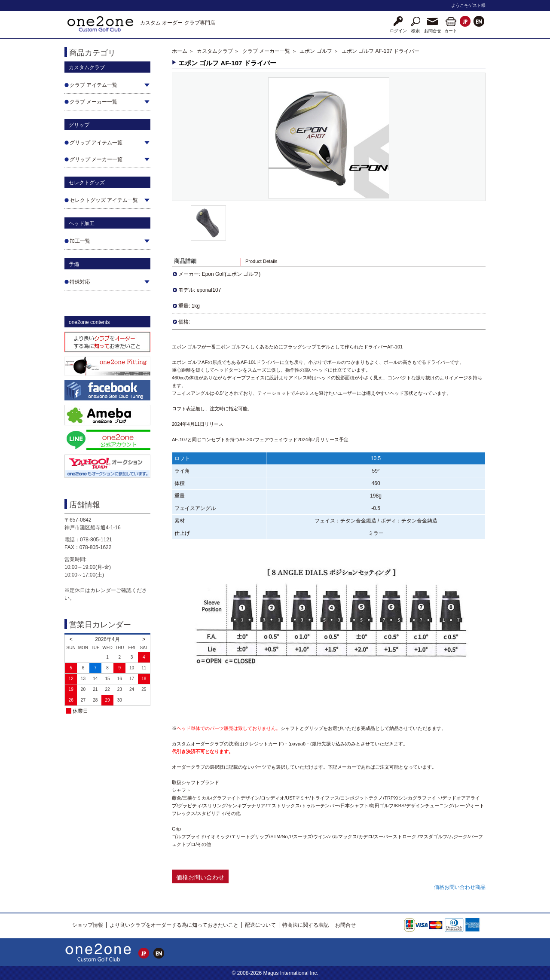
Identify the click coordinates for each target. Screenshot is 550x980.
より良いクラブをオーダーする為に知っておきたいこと (174, 925)
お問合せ (345, 925)
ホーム (180, 51)
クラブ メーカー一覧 (266, 51)
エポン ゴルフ (316, 51)
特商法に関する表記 (306, 925)
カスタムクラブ (215, 51)
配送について (260, 925)
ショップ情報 (88, 925)
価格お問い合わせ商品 (460, 887)
